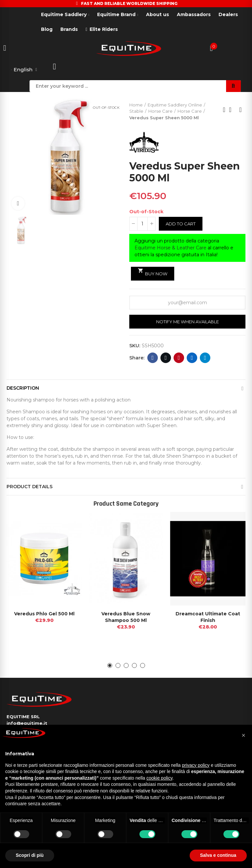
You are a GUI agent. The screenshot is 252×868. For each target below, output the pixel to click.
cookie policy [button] (159, 778)
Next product (241, 110)
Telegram (205, 358)
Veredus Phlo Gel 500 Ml (44, 614)
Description (23, 388)
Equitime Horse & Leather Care (170, 248)
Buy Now (153, 272)
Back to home (232, 110)
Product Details (30, 487)
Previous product (224, 110)
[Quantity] (142, 224)
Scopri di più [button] (30, 855)
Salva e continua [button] (218, 855)
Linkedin (192, 358)
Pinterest (179, 358)
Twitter (166, 358)
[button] (110, 666)
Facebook (153, 358)
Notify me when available (188, 322)
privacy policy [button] (196, 765)
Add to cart (181, 224)
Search (233, 86)
